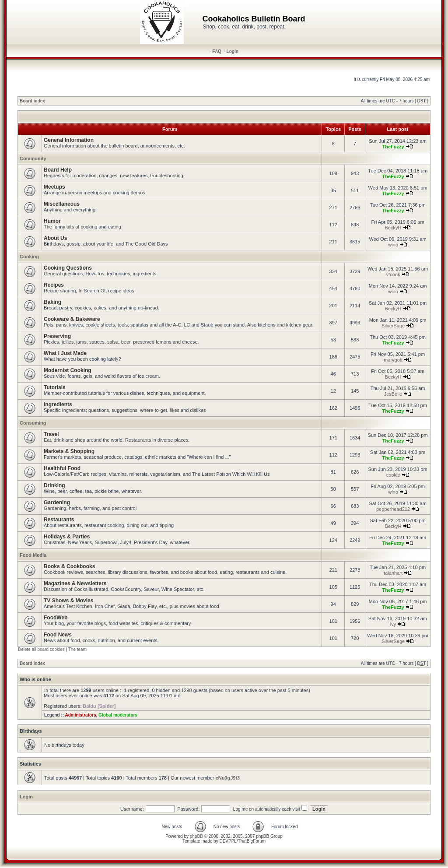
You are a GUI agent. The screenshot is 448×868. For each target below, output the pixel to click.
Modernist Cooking (68, 370)
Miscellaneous (62, 204)
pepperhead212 (393, 509)
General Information (69, 140)
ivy (393, 624)
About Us (55, 238)
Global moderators (118, 715)
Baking (52, 302)
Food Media (33, 555)
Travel (51, 434)
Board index (32, 101)
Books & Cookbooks (69, 566)
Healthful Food (62, 468)
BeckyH (393, 228)
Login (233, 51)
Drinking (54, 485)
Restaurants (59, 520)
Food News (58, 635)
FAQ (217, 51)
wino (393, 245)
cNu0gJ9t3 (228, 778)
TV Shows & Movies (68, 601)
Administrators (80, 715)
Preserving (57, 336)
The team (77, 649)
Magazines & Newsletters (75, 583)
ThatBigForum (252, 841)
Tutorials (55, 387)
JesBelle (393, 394)
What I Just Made (65, 353)
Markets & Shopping (69, 451)
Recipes (54, 285)
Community (33, 158)
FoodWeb (56, 618)
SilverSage (393, 326)
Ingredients (58, 404)
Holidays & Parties (67, 537)
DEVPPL (228, 841)
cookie (393, 475)
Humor (52, 221)
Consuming (33, 423)
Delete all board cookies (41, 649)
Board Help (58, 170)
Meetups (54, 187)
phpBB (196, 836)
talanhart (393, 573)
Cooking (29, 257)
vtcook (393, 274)
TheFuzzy (393, 147)
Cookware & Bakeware (72, 319)
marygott (393, 360)
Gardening (57, 503)
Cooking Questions (68, 268)
